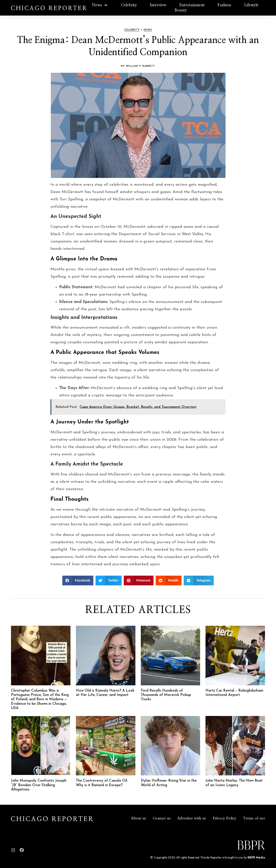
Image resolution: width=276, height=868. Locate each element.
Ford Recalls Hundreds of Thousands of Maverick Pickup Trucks (166, 695)
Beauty (181, 10)
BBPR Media (256, 857)
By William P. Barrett (138, 66)
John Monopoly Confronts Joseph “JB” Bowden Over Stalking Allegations (39, 785)
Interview (158, 5)
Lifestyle (251, 5)
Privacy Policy (225, 818)
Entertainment (192, 5)
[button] (78, 581)
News (100, 5)
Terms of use (254, 818)
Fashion (224, 5)
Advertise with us (192, 818)
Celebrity (129, 5)
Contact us (162, 818)
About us (139, 818)
